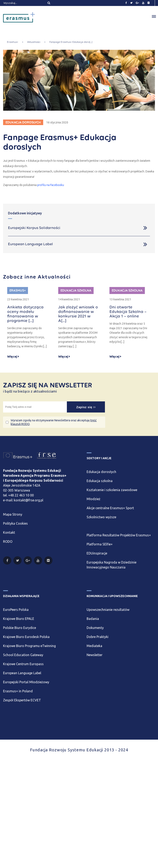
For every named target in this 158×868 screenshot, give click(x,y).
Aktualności (34, 42)
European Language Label (22, 673)
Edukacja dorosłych (101, 472)
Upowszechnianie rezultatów (108, 610)
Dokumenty (95, 628)
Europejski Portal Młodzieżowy (26, 682)
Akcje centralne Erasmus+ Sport (110, 508)
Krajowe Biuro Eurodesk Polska (26, 637)
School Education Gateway (23, 655)
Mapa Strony (13, 514)
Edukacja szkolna (100, 481)
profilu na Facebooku (51, 185)
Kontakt (9, 532)
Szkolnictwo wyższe (101, 517)
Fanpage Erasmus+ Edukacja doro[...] (71, 42)
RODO (8, 541)
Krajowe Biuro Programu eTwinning (29, 646)
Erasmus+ (13, 42)
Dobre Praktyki (98, 637)
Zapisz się (86, 407)
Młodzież (94, 499)
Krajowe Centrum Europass (23, 664)
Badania (93, 619)
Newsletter (95, 655)
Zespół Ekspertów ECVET (22, 700)
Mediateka (94, 646)
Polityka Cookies (15, 523)
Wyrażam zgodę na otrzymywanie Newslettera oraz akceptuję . (54, 422)
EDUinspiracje (97, 553)
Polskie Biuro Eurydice (20, 628)
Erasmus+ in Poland (18, 691)
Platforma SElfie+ (100, 544)
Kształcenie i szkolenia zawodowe (112, 490)
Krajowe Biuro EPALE (19, 619)
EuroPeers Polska (16, 610)
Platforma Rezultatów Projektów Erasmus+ (119, 535)
